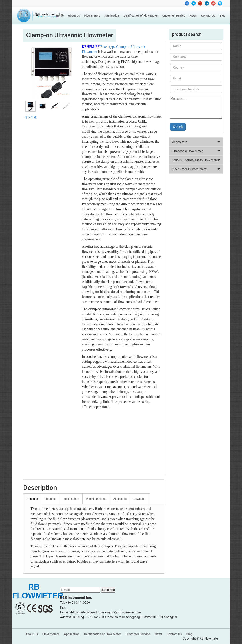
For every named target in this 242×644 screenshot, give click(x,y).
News (193, 16)
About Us (74, 16)
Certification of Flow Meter (141, 16)
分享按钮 (31, 117)
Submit (178, 127)
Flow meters (92, 16)
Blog (223, 16)
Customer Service (174, 16)
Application (112, 16)
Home (60, 16)
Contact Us (208, 16)
